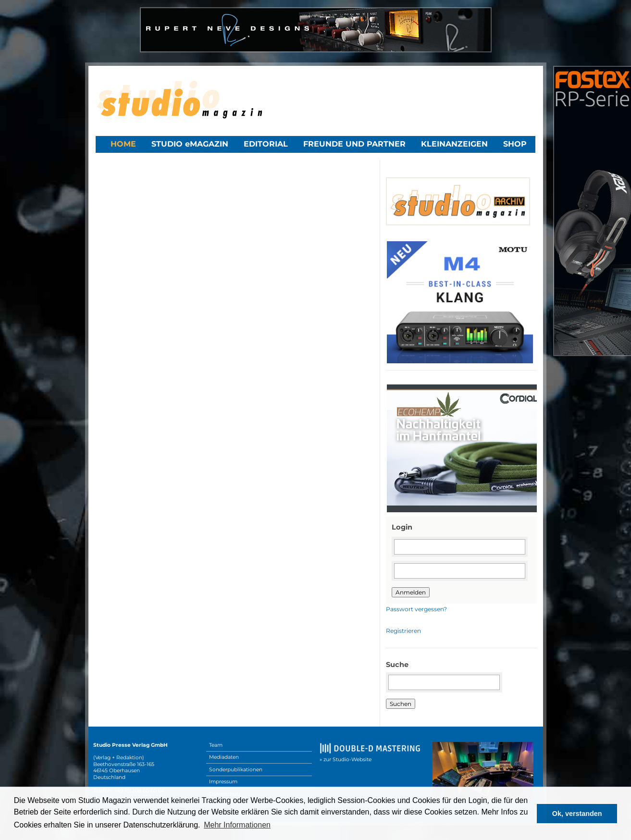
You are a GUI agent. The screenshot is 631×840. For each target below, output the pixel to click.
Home (123, 144)
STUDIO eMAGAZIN (190, 144)
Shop (515, 144)
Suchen (401, 704)
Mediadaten (224, 757)
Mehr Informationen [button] (237, 825)
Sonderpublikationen (236, 770)
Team (216, 745)
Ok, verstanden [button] (577, 814)
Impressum (223, 782)
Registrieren (403, 631)
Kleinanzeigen (454, 144)
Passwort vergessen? (416, 609)
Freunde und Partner (354, 144)
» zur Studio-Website (346, 760)
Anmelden (411, 592)
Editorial (266, 144)
